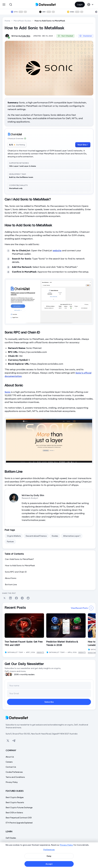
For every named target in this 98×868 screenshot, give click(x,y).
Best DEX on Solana (14, 813)
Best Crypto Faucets (15, 802)
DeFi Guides (11, 838)
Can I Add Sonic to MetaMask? (19, 559)
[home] (49, 5)
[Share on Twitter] (4, 598)
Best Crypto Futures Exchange (19, 807)
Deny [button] (49, 856)
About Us (10, 757)
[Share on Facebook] (16, 598)
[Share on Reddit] (28, 598)
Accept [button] (49, 864)
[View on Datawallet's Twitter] (8, 741)
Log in (80, 5)
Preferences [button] (49, 850)
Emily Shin (26, 36)
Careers (9, 762)
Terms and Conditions (15, 777)
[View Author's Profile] (6, 652)
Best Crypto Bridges (15, 797)
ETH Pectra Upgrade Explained (19, 823)
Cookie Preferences (14, 772)
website (57, 250)
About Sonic (11, 578)
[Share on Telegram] (22, 598)
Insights (40, 652)
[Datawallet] (49, 718)
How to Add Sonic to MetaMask (20, 565)
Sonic (8, 392)
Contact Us (11, 767)
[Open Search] (11, 5)
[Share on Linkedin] (10, 598)
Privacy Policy (12, 782)
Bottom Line (11, 584)
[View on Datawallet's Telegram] (14, 741)
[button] (4, 5)
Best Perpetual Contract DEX (19, 818)
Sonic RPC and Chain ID (16, 572)
